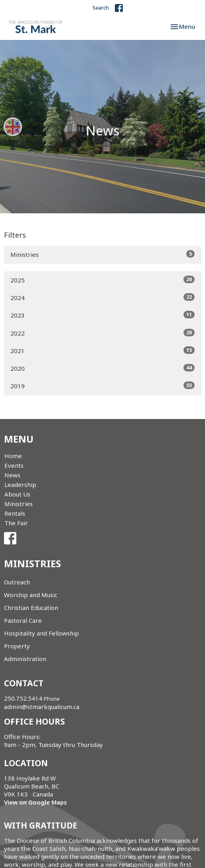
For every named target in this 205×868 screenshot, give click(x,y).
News (12, 475)
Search (101, 8)
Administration (25, 659)
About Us (17, 494)
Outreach (17, 582)
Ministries (102, 254)
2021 (102, 351)
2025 (102, 280)
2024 (102, 297)
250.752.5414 (23, 698)
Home (13, 456)
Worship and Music (31, 595)
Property (17, 646)
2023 (102, 315)
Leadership (20, 485)
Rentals (15, 513)
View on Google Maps (35, 802)
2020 (102, 368)
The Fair (16, 523)
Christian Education (31, 608)
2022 (102, 333)
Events (14, 465)
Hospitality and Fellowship (41, 633)
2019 (102, 386)
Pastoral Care (23, 620)
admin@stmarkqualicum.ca (42, 707)
